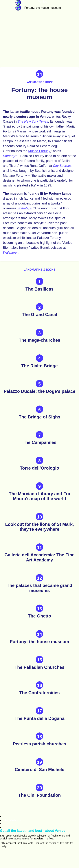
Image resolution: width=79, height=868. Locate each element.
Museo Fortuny (39, 151)
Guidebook (18, 3)
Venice (43, 2)
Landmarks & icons (39, 82)
